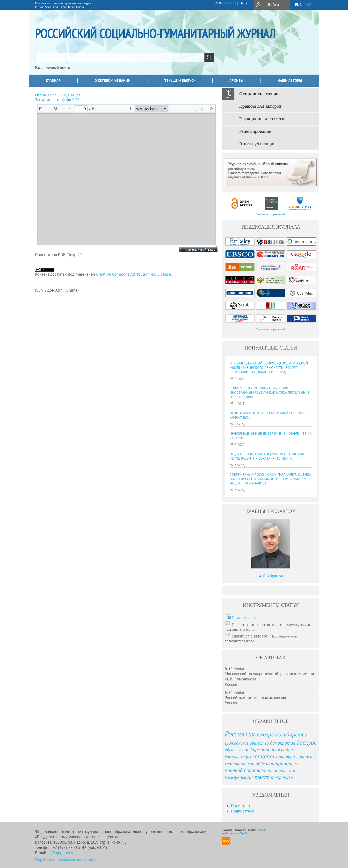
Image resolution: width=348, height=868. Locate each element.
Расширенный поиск (53, 67)
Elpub (243, 833)
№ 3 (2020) (59, 95)
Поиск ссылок (244, 618)
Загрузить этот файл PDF (57, 100)
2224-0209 (229, 3)
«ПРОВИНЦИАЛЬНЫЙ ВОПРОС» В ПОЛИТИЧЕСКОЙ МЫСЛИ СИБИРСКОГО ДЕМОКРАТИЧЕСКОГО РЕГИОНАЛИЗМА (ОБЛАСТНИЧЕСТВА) (269, 368)
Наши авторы (290, 80)
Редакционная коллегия (263, 119)
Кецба (76, 95)
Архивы (236, 80)
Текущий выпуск (180, 80)
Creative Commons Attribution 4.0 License (134, 274)
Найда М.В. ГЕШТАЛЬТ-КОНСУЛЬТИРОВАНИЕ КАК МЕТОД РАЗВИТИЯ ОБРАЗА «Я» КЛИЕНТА (267, 456)
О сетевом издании (112, 80)
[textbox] (120, 57)
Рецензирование (255, 132)
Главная (53, 80)
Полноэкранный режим (194, 250)
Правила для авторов (260, 106)
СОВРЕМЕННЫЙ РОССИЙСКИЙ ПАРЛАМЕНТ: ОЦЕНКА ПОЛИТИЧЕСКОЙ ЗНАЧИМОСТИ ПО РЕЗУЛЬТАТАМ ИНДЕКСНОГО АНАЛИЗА (270, 479)
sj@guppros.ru (62, 853)
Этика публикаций (257, 144)
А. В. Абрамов (271, 576)
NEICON (261, 829)
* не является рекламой (271, 214)
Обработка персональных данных (65, 859)
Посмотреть (242, 806)
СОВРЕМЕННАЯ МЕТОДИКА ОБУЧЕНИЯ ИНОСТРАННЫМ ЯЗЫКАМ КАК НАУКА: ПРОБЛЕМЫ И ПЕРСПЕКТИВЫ (269, 392)
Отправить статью (259, 94)
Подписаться (242, 811)
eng (298, 5)
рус (308, 5)
